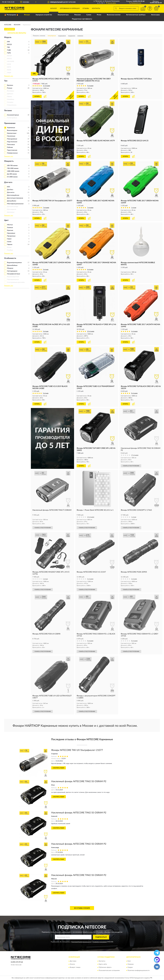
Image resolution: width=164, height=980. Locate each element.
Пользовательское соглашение (109, 971)
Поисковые (11, 145)
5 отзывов (90, 579)
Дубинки (10, 94)
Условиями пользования (100, 942)
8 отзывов (134, 393)
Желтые (10, 225)
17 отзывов (135, 455)
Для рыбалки (12, 201)
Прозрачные (11, 236)
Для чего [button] (8, 182)
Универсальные (12, 153)
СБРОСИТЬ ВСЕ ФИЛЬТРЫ (17, 33)
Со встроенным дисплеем (16, 282)
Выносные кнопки (114, 15)
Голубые (10, 250)
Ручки (99, 15)
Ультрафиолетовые (14, 274)
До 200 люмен (12, 174)
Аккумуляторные (13, 115)
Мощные (10, 268)
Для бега (10, 190)
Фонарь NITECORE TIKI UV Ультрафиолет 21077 (77, 750)
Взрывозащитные (13, 277)
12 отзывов (91, 331)
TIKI (8, 47)
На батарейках (12, 118)
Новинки (131, 964)
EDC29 (9, 56)
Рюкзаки (78, 15)
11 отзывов (46, 86)
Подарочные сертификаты (82, 19)
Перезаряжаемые (13, 280)
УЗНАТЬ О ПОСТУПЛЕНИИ (131, 466)
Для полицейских (13, 195)
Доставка (73, 961)
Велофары (11, 91)
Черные (10, 245)
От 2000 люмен (12, 177)
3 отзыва (46, 270)
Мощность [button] (9, 161)
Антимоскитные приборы (136, 15)
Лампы (9, 97)
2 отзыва (134, 579)
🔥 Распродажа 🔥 (11, 15)
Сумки (89, 15)
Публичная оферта (105, 967)
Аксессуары (155, 15)
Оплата (72, 964)
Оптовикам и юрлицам (70, 8)
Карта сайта (103, 964)
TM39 (9, 73)
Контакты (96, 8)
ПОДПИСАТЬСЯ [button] (101, 937)
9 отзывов (90, 86)
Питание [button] (8, 111)
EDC (9, 187)
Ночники (10, 102)
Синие (9, 242)
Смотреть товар (59, 768)
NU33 (9, 70)
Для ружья (11, 212)
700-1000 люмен (13, 168)
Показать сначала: (39, 36)
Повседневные (12, 139)
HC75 (9, 67)
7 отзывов (46, 208)
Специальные (12, 105)
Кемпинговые (12, 133)
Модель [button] (8, 37)
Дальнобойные (12, 265)
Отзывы (86, 8)
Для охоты (11, 192)
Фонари (27, 15)
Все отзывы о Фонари (82, 908)
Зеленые (10, 228)
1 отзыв (134, 208)
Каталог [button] (54, 8)
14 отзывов (91, 517)
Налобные (11, 99)
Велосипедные (12, 130)
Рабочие (10, 147)
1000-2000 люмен (13, 171)
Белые (9, 247)
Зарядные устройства (44, 15)
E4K (8, 42)
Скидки (130, 967)
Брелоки (10, 85)
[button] (135, 3)
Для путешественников (15, 198)
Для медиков (12, 209)
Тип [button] (6, 81)
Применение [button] (10, 123)
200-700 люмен (12, 166)
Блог (129, 961)
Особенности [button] (10, 258)
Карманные (11, 128)
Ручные (10, 88)
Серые (9, 239)
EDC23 (9, 45)
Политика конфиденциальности (139, 971)
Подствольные (12, 142)
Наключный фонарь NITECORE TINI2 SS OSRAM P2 (79, 781)
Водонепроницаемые (14, 263)
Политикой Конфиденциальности (81, 942)
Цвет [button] (6, 220)
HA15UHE (11, 61)
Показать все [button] (9, 76)
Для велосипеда (13, 207)
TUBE (9, 50)
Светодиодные (12, 271)
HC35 (9, 64)
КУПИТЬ (37, 96)
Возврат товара (75, 967)
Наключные (11, 136)
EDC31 (9, 59)
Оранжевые (11, 233)
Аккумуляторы (63, 15)
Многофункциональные (15, 204)
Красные (10, 230)
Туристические (12, 150)
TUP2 (9, 53)
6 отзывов (90, 270)
